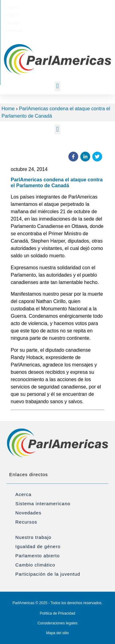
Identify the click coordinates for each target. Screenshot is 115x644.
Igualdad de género (38, 546)
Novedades (28, 513)
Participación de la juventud (48, 574)
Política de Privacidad (57, 613)
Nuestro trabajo (33, 537)
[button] (57, 86)
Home (8, 109)
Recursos (26, 522)
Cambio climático (35, 565)
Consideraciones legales (57, 623)
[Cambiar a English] (26, 7)
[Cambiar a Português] (87, 7)
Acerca (23, 494)
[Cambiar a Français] (45, 7)
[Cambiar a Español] (65, 7)
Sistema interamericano (43, 504)
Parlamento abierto (38, 556)
